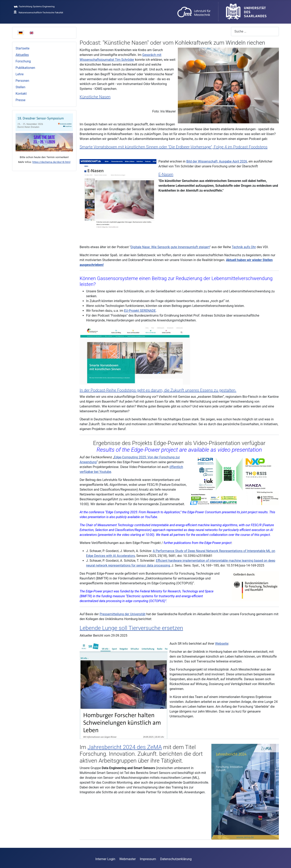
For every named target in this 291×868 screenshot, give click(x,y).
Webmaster (128, 859)
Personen (22, 81)
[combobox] (255, 31)
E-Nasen (166, 174)
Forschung (23, 61)
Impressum (148, 859)
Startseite (23, 48)
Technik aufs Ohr (244, 247)
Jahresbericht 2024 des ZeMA (125, 747)
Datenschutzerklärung (176, 859)
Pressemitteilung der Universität (123, 614)
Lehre (20, 74)
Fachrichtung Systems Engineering (34, 6)
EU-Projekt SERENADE (140, 311)
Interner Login (105, 859)
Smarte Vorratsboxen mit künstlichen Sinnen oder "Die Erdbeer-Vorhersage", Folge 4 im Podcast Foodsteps (174, 147)
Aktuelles (22, 55)
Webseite (222, 644)
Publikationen (25, 68)
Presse (21, 100)
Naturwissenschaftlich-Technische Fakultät (38, 13)
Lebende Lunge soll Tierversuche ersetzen (131, 628)
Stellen (20, 87)
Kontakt (21, 94)
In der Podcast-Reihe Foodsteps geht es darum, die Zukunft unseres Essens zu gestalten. (158, 390)
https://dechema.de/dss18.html (51, 162)
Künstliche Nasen (95, 97)
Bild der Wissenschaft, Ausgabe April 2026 (217, 161)
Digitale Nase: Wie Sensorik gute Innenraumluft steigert (170, 247)
